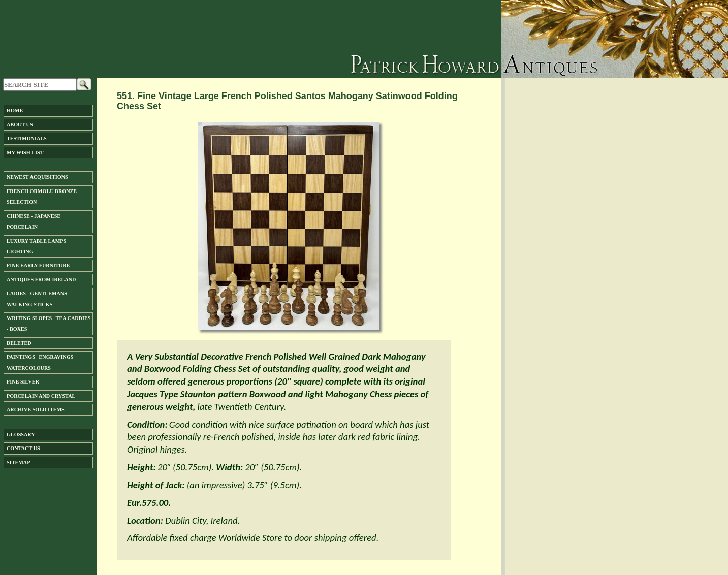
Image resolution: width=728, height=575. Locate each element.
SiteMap (18, 462)
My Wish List (25, 153)
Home (15, 110)
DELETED (19, 343)
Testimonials (27, 138)
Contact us (23, 448)
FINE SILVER (23, 382)
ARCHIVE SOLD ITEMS (36, 410)
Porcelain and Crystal (41, 396)
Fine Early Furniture (38, 265)
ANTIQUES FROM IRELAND (41, 280)
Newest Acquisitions (37, 177)
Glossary (21, 435)
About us (20, 125)
